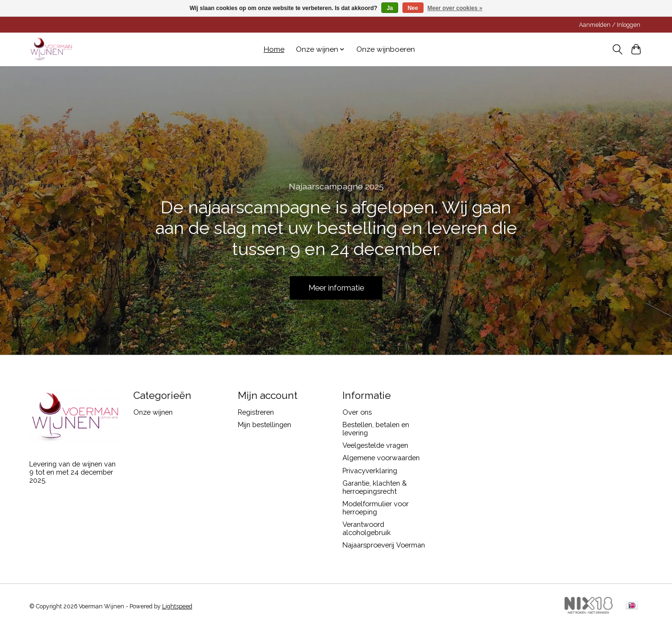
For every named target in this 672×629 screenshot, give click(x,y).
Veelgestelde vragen (375, 445)
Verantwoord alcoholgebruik (367, 528)
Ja (390, 8)
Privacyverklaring (370, 471)
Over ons (357, 412)
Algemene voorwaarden (381, 458)
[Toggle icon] (618, 49)
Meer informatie (336, 286)
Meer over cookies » (455, 8)
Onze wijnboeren (386, 49)
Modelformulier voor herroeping (376, 508)
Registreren (256, 412)
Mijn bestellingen (265, 425)
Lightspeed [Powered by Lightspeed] (177, 606)
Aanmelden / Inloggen (610, 25)
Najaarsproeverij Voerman (384, 545)
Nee (413, 8)
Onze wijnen (153, 412)
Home (274, 49)
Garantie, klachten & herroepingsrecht (375, 487)
